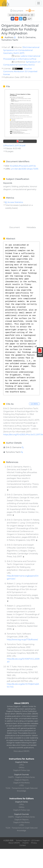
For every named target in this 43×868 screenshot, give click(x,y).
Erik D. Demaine (27, 37)
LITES (21, 785)
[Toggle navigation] (39, 3)
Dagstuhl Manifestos (21, 783)
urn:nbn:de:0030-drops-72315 (24, 169)
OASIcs (22, 768)
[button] (30, 19)
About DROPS (14, 843)
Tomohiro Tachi (10, 40)
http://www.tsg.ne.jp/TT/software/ (22, 639)
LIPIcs (22, 765)
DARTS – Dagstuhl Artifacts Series (22, 777)
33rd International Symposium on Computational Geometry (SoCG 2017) (21, 50)
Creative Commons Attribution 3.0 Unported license (20, 71)
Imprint (25, 843)
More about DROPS (22, 751)
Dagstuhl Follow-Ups (21, 770)
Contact (23, 845)
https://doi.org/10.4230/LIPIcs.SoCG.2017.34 (23, 434)
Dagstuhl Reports (22, 780)
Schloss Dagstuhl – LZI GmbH (28, 841)
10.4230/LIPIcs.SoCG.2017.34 (23, 166)
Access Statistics (14, 202)
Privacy (34, 843)
